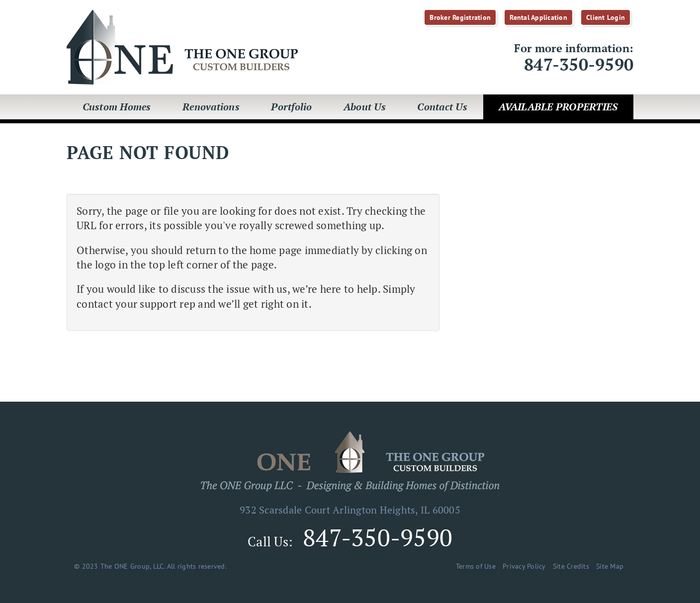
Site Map (610, 566)
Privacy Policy (524, 566)
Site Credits (571, 566)
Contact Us (442, 107)
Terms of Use (476, 566)
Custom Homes (117, 107)
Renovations (211, 107)
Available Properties (558, 107)
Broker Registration (460, 17)
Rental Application (538, 17)
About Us (365, 107)
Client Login (606, 17)
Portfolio (291, 107)
